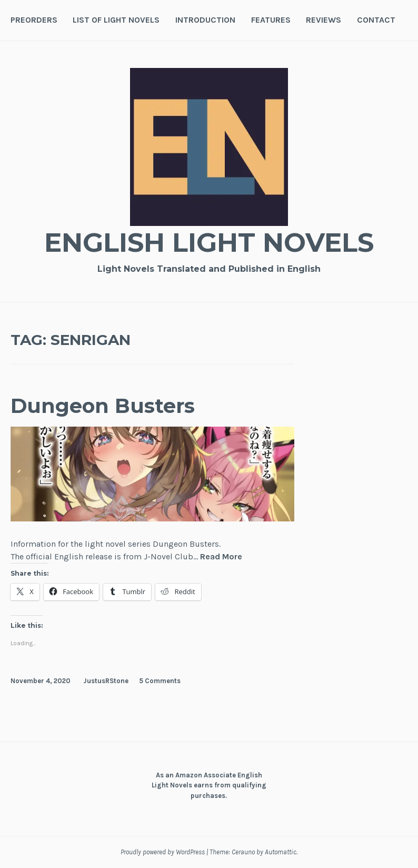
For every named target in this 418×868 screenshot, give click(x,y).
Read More (221, 557)
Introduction (205, 20)
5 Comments (160, 681)
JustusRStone (106, 681)
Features (271, 20)
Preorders (34, 20)
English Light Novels (209, 243)
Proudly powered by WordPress (163, 852)
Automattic (281, 852)
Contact (376, 20)
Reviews (324, 20)
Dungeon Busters (103, 406)
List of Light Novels (116, 20)
